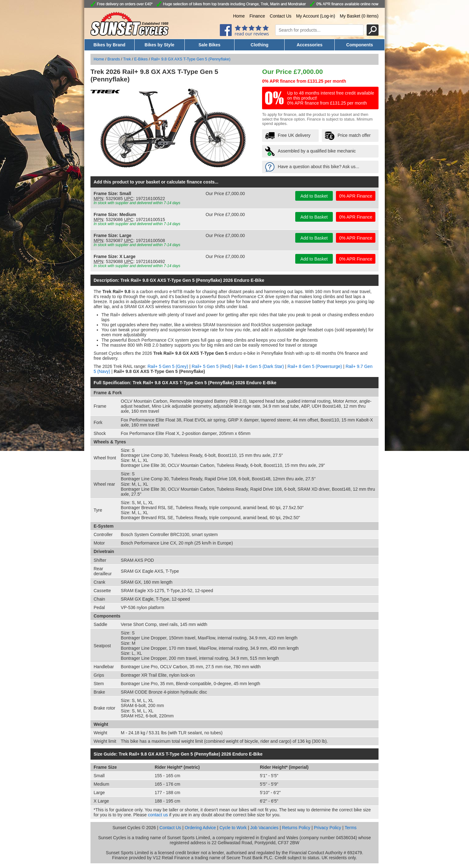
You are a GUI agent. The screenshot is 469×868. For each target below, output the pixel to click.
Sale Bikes (209, 45)
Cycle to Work (233, 828)
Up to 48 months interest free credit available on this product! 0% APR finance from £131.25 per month (331, 98)
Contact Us (281, 16)
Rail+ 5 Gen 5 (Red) (211, 366)
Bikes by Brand (109, 45)
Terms (351, 828)
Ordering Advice (200, 828)
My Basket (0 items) (359, 16)
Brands (114, 59)
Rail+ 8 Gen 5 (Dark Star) (259, 366)
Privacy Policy (327, 828)
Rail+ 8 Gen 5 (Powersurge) (315, 366)
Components (360, 45)
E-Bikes (141, 59)
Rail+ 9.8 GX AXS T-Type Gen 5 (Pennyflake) (191, 59)
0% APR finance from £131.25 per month (304, 81)
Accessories (309, 45)
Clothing (260, 45)
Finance (257, 16)
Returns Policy (296, 828)
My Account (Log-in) (316, 16)
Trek (127, 59)
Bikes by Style (160, 45)
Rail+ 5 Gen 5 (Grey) (168, 366)
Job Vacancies (264, 828)
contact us (158, 815)
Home (239, 16)
